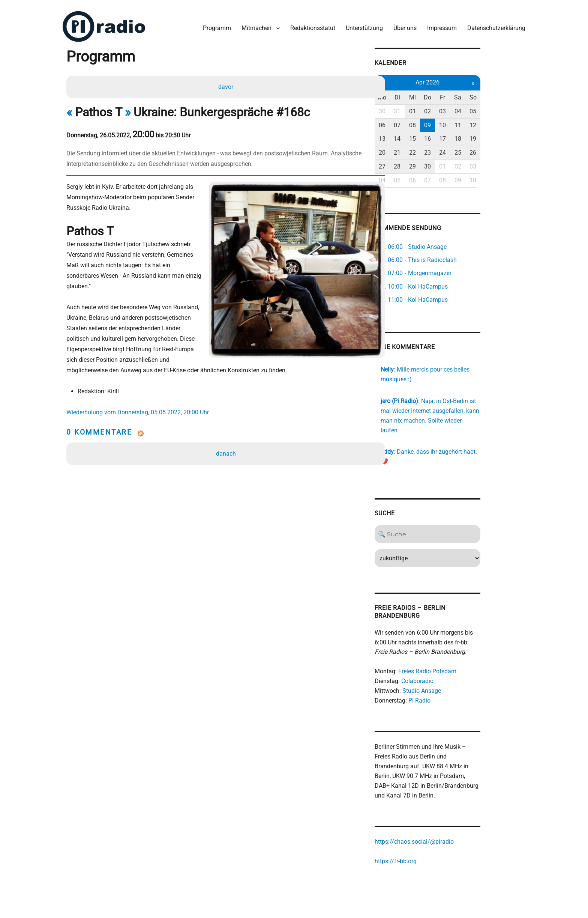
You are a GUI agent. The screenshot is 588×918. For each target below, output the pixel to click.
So (511, 94)
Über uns (403, 26)
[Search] (463, 512)
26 (511, 150)
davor (226, 85)
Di (431, 94)
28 (430, 163)
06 (414, 122)
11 (495, 122)
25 (495, 150)
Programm (215, 26)
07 (430, 122)
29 (447, 163)
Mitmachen (255, 26)
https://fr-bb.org (427, 840)
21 (430, 150)
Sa (495, 94)
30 (414, 108)
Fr (479, 94)
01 (447, 108)
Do (463, 94)
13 (414, 136)
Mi (447, 94)
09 (463, 122)
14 (430, 136)
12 (511, 122)
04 (495, 108)
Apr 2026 (463, 79)
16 (463, 136)
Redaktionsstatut (311, 26)
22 (447, 150)
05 (511, 108)
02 (463, 108)
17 (479, 136)
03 (479, 108)
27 (414, 163)
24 (479, 150)
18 (495, 136)
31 (430, 108)
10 (479, 122)
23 (463, 150)
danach (227, 431)
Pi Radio (451, 679)
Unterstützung (362, 26)
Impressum (440, 26)
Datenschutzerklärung (494, 26)
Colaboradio (449, 659)
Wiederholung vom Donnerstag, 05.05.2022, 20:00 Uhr (140, 389)
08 (447, 122)
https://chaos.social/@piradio (446, 821)
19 (511, 136)
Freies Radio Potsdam (459, 649)
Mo (415, 94)
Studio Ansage (454, 669)
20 (414, 150)
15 (447, 136)
